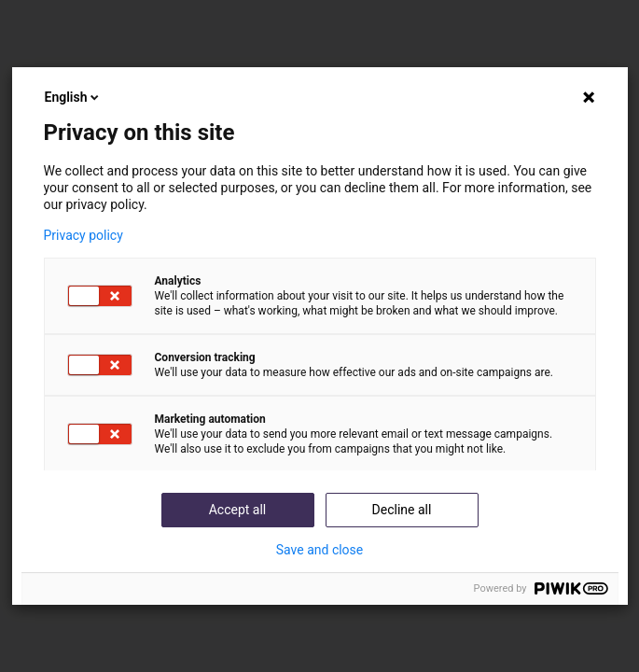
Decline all (402, 510)
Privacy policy (83, 235)
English (74, 97)
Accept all (238, 510)
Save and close (320, 550)
